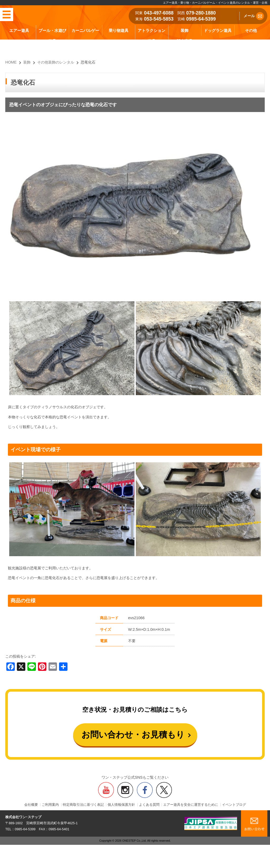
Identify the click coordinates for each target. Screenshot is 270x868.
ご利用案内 (50, 805)
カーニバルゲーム (85, 36)
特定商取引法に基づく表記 (83, 805)
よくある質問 (149, 805)
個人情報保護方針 (121, 805)
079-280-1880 (201, 13)
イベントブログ (234, 805)
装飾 (185, 30)
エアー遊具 (19, 30)
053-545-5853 (159, 19)
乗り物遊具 (119, 30)
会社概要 (31, 805)
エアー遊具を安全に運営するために (191, 805)
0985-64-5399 (201, 19)
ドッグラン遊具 (218, 30)
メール (254, 16)
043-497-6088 (159, 13)
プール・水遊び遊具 (52, 36)
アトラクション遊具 (151, 36)
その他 (251, 30)
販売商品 (185, 41)
